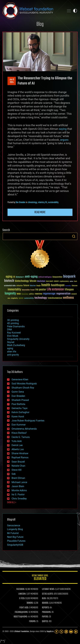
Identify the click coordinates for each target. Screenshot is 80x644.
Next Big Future (15, 537)
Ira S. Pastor (18, 494)
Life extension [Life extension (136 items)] (55, 290)
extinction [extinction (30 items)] (20, 286)
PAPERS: (45, 617)
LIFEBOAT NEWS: (48, 589)
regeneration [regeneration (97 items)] (63, 294)
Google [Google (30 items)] (38, 286)
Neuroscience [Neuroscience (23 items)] (25, 294)
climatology (32, 202)
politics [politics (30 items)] (32, 294)
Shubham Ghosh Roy (23, 388)
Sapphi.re (50, 632)
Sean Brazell (18, 462)
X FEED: (22, 599)
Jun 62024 (12, 81)
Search (74, 236)
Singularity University (18, 339)
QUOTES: (45, 621)
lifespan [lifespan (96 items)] (69, 290)
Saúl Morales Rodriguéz (24, 384)
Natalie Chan (18, 466)
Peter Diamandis (16, 326)
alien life (12, 352)
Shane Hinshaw (20, 453)
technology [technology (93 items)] (41, 298)
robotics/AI (42, 202)
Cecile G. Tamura (21, 437)
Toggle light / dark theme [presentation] (75, 11)
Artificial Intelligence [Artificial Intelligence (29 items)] (45, 277)
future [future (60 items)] (26, 286)
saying (63, 129)
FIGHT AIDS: (24, 608)
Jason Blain (18, 486)
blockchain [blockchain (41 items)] (41, 281)
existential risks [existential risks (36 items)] (10, 286)
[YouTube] (71, 632)
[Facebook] (57, 632)
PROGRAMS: (47, 612)
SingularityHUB (15, 545)
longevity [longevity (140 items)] (10, 294)
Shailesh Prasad (20, 400)
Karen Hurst (18, 417)
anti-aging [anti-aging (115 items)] (31, 277)
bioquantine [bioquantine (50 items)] (57, 277)
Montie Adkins (19, 490)
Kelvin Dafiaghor (20, 412)
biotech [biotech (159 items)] (9, 281)
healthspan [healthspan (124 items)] (58, 285)
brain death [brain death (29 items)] (49, 281)
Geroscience (14, 525)
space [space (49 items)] (21, 298)
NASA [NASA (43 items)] (19, 294)
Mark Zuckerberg (16, 345)
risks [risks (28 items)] (9, 298)
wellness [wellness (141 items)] (68, 298)
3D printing (13, 320)
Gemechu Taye (19, 408)
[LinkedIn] (66, 632)
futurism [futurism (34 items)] (33, 286)
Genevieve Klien (20, 379)
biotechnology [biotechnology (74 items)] (22, 281)
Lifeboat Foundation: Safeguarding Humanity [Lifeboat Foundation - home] (32, 11)
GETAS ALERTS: (48, 594)
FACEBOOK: (21, 589)
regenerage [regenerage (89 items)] (49, 294)
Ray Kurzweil (14, 333)
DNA (9, 329)
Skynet (11, 342)
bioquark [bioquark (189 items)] (69, 277)
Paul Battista (18, 404)
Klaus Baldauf (19, 433)
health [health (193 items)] (46, 285)
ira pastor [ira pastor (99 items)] (41, 290)
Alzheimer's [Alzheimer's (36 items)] (20, 277)
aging (10, 348)
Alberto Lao (18, 449)
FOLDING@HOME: (21, 612)
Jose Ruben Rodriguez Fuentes (28, 421)
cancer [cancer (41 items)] (56, 281)
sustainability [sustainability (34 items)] (29, 298)
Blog (40, 24)
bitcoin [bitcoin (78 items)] (33, 281)
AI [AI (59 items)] (14, 277)
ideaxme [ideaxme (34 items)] (74, 286)
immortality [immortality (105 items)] (14, 290)
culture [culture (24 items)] (71, 281)
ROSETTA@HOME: (21, 617)
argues (64, 140)
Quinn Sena (18, 392)
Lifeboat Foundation (22, 632)
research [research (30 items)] (74, 294)
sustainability (53, 202)
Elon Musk (13, 336)
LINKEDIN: (22, 594)
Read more (40, 212)
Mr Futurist (13, 533)
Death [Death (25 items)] (75, 281)
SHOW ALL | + (12, 503)
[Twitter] (61, 632)
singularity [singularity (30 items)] (14, 298)
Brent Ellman (18, 478)
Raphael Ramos (20, 457)
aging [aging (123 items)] (9, 277)
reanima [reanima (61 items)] (38, 294)
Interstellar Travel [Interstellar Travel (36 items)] (28, 290)
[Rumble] (76, 632)
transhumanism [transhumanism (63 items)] (55, 298)
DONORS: (30, 603)
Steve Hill (17, 470)
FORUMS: (32, 621)
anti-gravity (13, 355)
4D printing (13, 323)
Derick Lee (17, 445)
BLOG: (44, 599)
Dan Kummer (19, 425)
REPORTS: (46, 608)
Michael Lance (19, 482)
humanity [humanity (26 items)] (68, 286)
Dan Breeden (21, 202)
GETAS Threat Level (40, 578)
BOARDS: (45, 603)
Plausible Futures (16, 541)
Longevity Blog (15, 529)
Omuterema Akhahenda (24, 429)
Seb (14, 474)
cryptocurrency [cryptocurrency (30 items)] (64, 281)
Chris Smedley (19, 499)
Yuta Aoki (17, 441)
